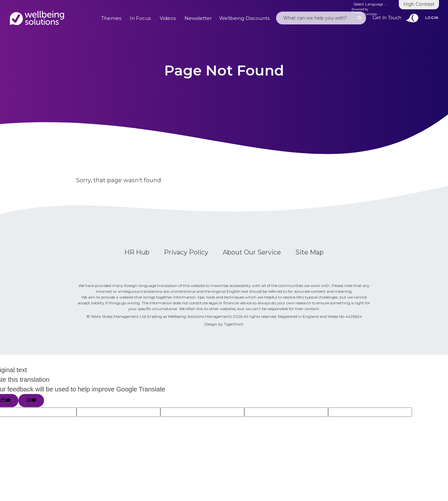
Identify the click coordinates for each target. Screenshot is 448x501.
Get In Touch (396, 18)
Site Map (309, 252)
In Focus (140, 18)
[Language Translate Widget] (371, 4)
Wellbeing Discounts (244, 18)
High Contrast (419, 4)
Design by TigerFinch (224, 324)
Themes (111, 18)
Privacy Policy (186, 252)
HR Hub (137, 252)
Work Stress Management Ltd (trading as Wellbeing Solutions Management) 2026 (167, 316)
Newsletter (198, 18)
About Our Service (252, 252)
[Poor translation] (31, 401)
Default (37, 18)
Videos (168, 18)
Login (432, 18)
